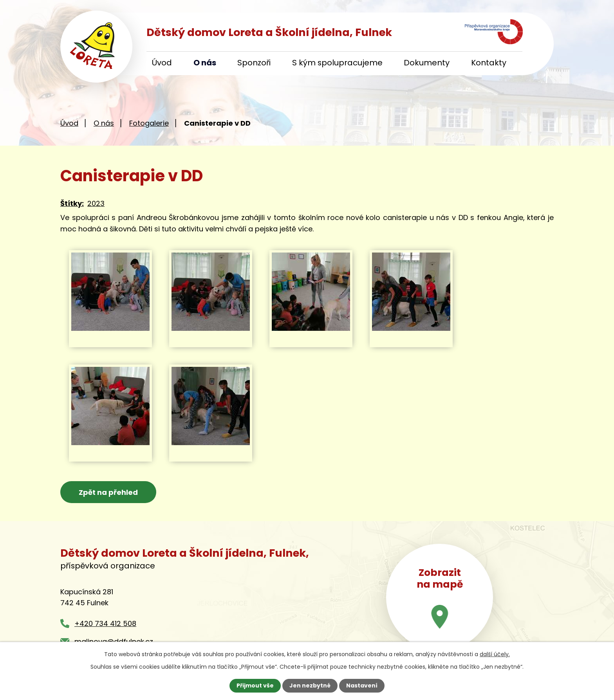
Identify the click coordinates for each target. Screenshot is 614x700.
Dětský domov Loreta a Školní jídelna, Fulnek (269, 32)
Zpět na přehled (108, 492)
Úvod (162, 63)
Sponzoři (254, 63)
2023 (96, 203)
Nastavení (362, 686)
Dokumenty (427, 63)
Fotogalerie (149, 123)
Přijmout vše (255, 686)
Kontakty (489, 63)
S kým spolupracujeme (337, 63)
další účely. (495, 654)
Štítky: (72, 203)
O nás (205, 63)
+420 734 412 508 (105, 623)
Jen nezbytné (310, 686)
